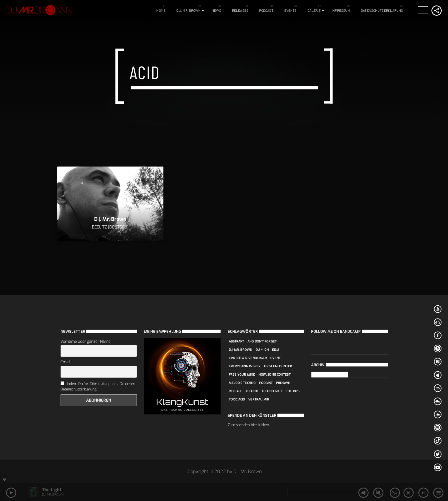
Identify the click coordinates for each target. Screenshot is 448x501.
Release (236, 391)
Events (291, 10)
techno (252, 391)
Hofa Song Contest (275, 375)
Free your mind (242, 375)
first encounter (278, 366)
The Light (52, 490)
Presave (283, 383)
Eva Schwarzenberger (248, 358)
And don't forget (262, 341)
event (275, 358)
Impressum (341, 10)
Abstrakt (237, 341)
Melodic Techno (242, 383)
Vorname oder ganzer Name (86, 341)
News (216, 10)
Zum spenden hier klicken (248, 425)
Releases (240, 10)
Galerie (314, 10)
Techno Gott (272, 391)
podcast (266, 383)
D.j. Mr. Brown (189, 10)
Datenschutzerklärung (382, 10)
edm (275, 350)
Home (161, 10)
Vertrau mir (259, 399)
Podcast (266, 10)
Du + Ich (262, 350)
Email (66, 362)
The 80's (293, 391)
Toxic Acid (237, 399)
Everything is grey (245, 366)
